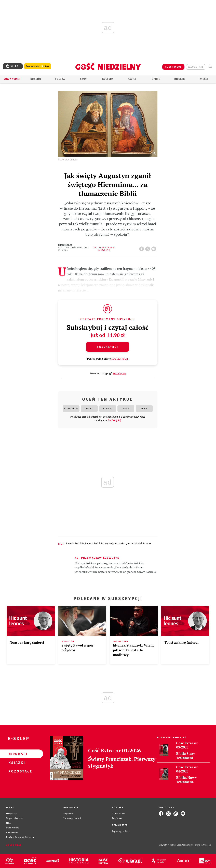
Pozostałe (16, 771)
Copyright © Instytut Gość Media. (173, 845)
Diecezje (180, 79)
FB (142, 248)
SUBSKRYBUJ (173, 67)
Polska (60, 79)
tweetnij (148, 248)
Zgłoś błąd (14, 845)
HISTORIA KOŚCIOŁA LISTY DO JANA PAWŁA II (106, 544)
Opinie (156, 79)
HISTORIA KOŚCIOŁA (75, 544)
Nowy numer (12, 79)
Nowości (16, 754)
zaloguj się (196, 67)
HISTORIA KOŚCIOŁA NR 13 (139, 544)
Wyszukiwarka (210, 67)
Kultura (108, 79)
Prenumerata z (38, 66)
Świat (84, 79)
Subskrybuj (107, 347)
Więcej (204, 79)
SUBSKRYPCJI (120, 359)
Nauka (132, 79)
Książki (16, 763)
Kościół (36, 79)
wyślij (154, 248)
